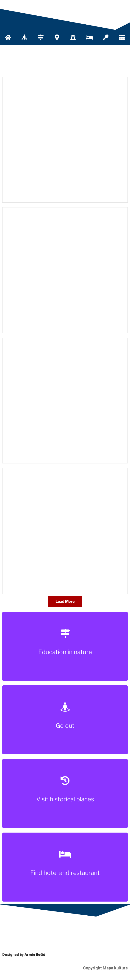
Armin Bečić (35, 955)
